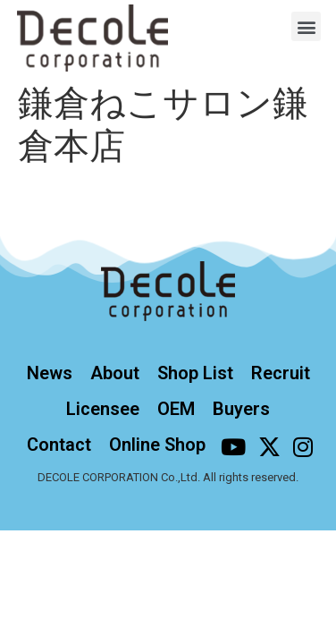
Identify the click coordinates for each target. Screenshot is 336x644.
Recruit (281, 373)
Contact (59, 445)
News (50, 373)
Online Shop (157, 445)
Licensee (103, 409)
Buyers (241, 409)
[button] (306, 26)
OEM (176, 409)
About (115, 373)
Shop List (195, 373)
